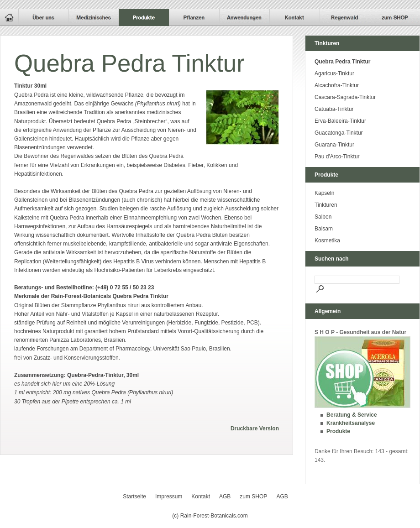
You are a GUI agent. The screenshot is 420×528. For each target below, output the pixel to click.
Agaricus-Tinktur (334, 73)
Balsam (324, 229)
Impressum (169, 497)
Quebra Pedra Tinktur (342, 62)
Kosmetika (327, 240)
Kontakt (201, 497)
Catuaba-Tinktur (334, 109)
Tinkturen (326, 205)
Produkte (338, 431)
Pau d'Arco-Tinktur (337, 157)
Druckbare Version (255, 429)
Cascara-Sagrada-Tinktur (345, 97)
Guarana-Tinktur (334, 145)
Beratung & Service (352, 415)
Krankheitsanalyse (351, 423)
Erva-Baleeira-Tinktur (340, 121)
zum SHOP (253, 497)
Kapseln (324, 193)
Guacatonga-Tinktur (339, 133)
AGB (225, 497)
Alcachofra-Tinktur (337, 85)
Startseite (134, 497)
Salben (323, 217)
